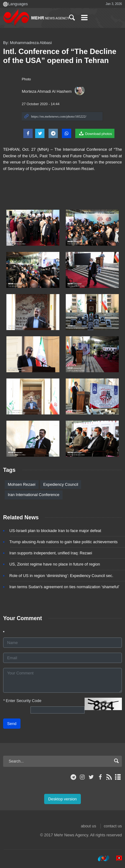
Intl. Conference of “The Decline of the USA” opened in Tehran (60, 56)
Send (12, 724)
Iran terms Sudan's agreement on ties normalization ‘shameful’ (64, 587)
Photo (26, 79)
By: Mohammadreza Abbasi (27, 43)
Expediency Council (61, 484)
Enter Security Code (22, 701)
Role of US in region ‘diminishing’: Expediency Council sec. (61, 576)
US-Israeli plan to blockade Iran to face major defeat (55, 531)
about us (88, 826)
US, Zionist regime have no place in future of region (55, 564)
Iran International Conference (34, 495)
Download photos (95, 133)
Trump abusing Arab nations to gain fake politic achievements (63, 542)
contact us (113, 826)
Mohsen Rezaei (22, 484)
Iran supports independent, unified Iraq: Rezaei (51, 553)
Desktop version (62, 799)
